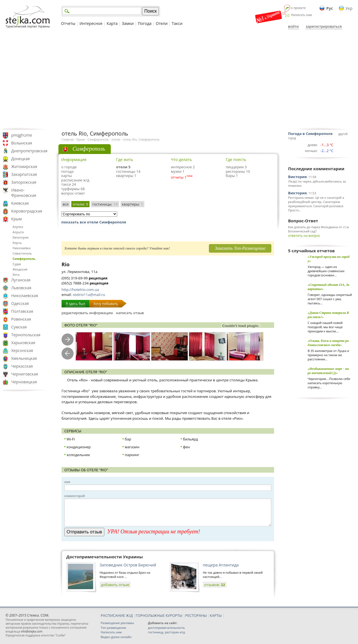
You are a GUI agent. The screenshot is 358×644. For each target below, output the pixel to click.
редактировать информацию (87, 313)
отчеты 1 (179, 177)
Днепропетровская (29, 151)
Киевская (20, 203)
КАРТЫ (216, 615)
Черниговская (25, 374)
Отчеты (68, 23)
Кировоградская (27, 211)
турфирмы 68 (73, 189)
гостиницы (105, 204)
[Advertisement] (179, 79)
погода (67, 171)
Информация (74, 159)
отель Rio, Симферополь (141, 139)
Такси (177, 23)
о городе (69, 167)
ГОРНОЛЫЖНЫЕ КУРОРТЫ (159, 615)
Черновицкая (24, 382)
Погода (145, 23)
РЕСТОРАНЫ (196, 615)
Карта (112, 23)
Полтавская (22, 311)
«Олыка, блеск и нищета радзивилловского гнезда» (328, 343)
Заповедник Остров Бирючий (128, 565)
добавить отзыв (115, 585)
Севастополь (22, 253)
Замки (128, 23)
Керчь (17, 243)
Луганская (21, 280)
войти (293, 26)
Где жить (125, 159)
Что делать (181, 159)
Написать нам (301, 15)
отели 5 (123, 167)
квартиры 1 (126, 176)
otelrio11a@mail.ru (89, 295)
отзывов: (215, 585)
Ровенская (21, 319)
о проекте (298, 8)
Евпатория (21, 237)
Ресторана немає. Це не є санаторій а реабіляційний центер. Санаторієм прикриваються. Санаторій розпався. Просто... (316, 204)
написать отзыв (130, 313)
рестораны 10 (238, 171)
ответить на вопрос (304, 236)
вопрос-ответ (73, 193)
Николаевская (25, 296)
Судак (17, 264)
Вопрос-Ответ (303, 221)
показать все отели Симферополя (94, 222)
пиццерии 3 (236, 167)
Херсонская (22, 350)
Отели (162, 23)
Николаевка (22, 248)
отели (116, 139)
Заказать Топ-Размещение (240, 248)
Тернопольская (26, 335)
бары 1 (232, 176)
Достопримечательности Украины (105, 557)
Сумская (19, 327)
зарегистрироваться (324, 26)
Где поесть (236, 159)
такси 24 (69, 184)
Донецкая (20, 159)
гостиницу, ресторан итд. (167, 632)
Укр (349, 8)
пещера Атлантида (221, 565)
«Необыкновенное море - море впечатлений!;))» (328, 371)
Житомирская (24, 166)
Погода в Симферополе (310, 134)
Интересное (91, 23)
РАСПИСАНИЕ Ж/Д (117, 615)
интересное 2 (183, 167)
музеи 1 (178, 171)
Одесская (20, 303)
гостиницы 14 (128, 171)
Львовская (21, 288)
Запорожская (24, 182)
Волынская (22, 143)
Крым (17, 219)
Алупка (18, 227)
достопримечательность (166, 628)
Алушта (18, 232)
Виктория (297, 177)
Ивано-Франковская (24, 193)
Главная (68, 139)
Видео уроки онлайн (116, 637)
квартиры (133, 204)
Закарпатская (24, 174)
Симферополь (24, 259)
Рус (330, 8)
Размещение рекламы (117, 623)
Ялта (16, 275)
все (66, 204)
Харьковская (23, 343)
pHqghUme (22, 135)
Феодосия (20, 269)
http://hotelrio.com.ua (80, 290)
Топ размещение (113, 628)
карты (67, 176)
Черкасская (22, 366)
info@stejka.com (31, 631)
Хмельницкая (24, 358)
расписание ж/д (75, 180)
